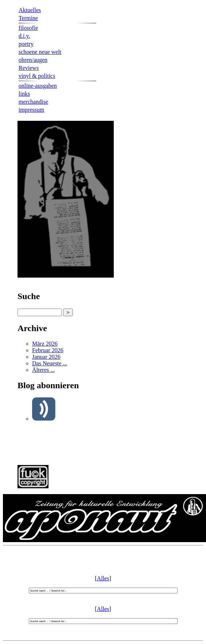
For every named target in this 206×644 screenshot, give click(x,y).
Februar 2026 (48, 350)
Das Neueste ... (50, 363)
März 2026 (45, 344)
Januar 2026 (46, 357)
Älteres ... (43, 370)
